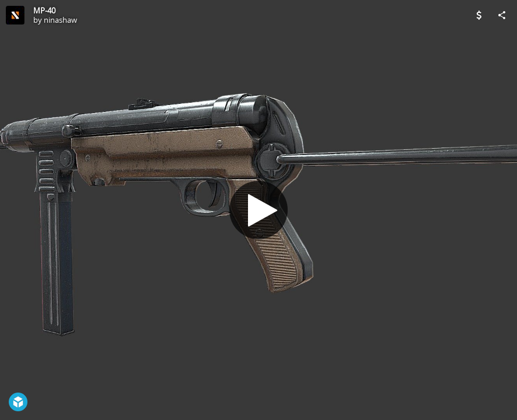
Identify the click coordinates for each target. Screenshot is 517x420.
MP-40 (44, 10)
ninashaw (60, 20)
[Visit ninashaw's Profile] (15, 15)
